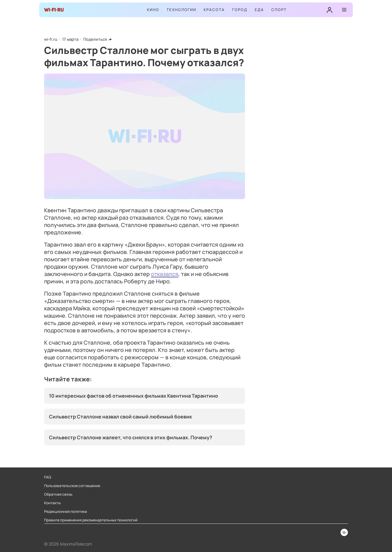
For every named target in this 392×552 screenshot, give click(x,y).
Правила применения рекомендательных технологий (91, 520)
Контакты (52, 503)
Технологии (181, 10)
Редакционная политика (66, 512)
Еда (259, 10)
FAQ (48, 477)
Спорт (279, 10)
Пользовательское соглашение (72, 486)
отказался (165, 274)
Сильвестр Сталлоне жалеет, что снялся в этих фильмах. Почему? (131, 437)
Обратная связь (58, 494)
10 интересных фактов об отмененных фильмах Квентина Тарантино (134, 396)
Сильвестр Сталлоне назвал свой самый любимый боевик (121, 417)
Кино (153, 10)
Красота (214, 10)
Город (240, 10)
